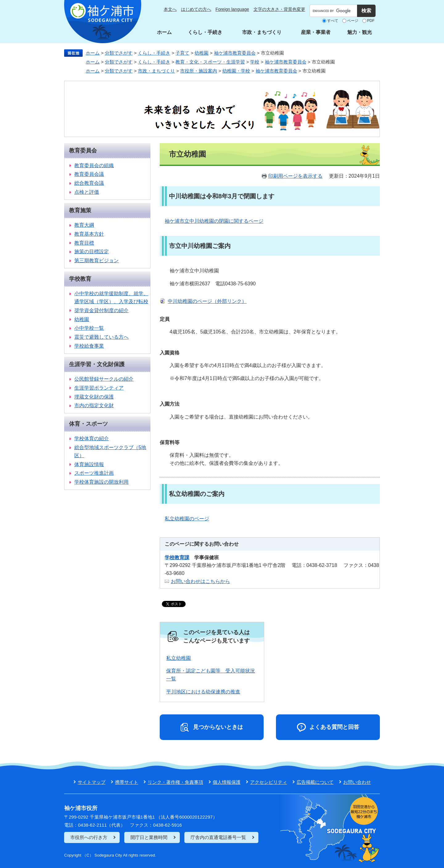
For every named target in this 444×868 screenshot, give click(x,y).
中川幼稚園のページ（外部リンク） (207, 301)
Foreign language (232, 9)
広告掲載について (315, 782)
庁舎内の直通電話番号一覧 (218, 837)
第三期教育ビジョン (97, 260)
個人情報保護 (227, 782)
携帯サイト (127, 782)
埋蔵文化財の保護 (94, 397)
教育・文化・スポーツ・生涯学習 (210, 62)
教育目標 (84, 243)
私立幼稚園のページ (187, 519)
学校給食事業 (89, 346)
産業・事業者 (316, 32)
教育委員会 (83, 151)
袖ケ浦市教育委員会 (235, 53)
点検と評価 (87, 192)
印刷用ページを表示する (295, 176)
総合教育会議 (89, 183)
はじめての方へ (196, 9)
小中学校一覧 (89, 328)
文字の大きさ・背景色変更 (279, 9)
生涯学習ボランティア (99, 388)
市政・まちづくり (262, 32)
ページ (353, 21)
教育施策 (80, 210)
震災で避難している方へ (101, 337)
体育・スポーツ (88, 424)
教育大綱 (84, 225)
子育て (182, 53)
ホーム (164, 32)
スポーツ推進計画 (94, 473)
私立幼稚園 (179, 658)
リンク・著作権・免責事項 (175, 782)
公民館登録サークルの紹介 (104, 379)
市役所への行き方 (89, 837)
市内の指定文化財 (94, 405)
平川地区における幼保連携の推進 (203, 692)
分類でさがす (119, 53)
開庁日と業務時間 (149, 837)
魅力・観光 (360, 32)
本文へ (170, 9)
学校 (255, 62)
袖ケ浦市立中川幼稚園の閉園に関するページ (214, 221)
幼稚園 (201, 53)
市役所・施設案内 (199, 71)
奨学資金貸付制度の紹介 (101, 310)
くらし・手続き (205, 32)
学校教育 (80, 279)
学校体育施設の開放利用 (101, 482)
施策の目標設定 (92, 252)
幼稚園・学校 (236, 71)
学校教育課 (177, 558)
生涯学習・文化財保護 (97, 364)
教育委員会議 (89, 174)
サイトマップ (92, 782)
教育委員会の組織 (94, 165)
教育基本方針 (89, 234)
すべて (333, 21)
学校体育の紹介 (92, 438)
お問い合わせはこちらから (200, 581)
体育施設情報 (89, 464)
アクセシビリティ (269, 782)
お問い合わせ (357, 782)
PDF (371, 21)
